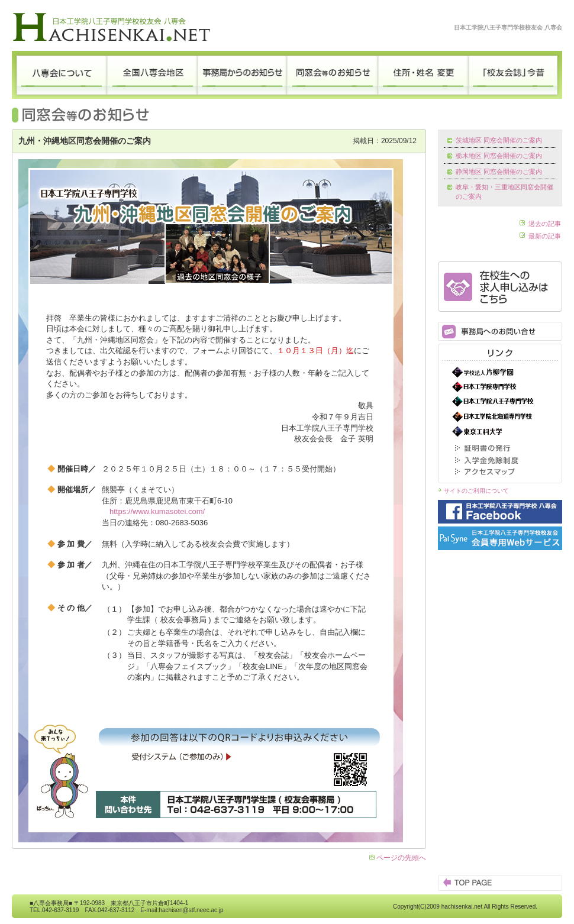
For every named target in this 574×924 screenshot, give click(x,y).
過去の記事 (545, 224)
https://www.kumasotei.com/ (157, 511)
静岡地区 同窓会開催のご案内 (499, 172)
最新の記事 (545, 236)
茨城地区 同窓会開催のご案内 (499, 140)
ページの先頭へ (401, 858)
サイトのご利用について (476, 491)
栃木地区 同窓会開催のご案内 (499, 156)
